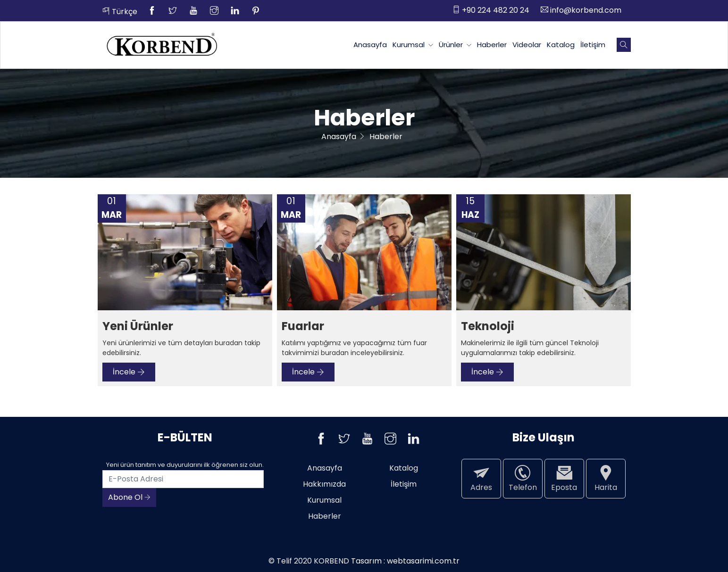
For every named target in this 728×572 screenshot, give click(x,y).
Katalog (561, 45)
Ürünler (455, 45)
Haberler (492, 45)
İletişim (593, 45)
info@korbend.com (581, 10)
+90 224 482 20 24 (491, 10)
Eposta (564, 478)
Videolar (527, 45)
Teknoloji (488, 327)
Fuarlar (303, 327)
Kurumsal (413, 45)
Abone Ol (129, 497)
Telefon (523, 478)
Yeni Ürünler (138, 327)
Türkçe (120, 12)
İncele (129, 372)
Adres (481, 478)
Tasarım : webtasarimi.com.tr (405, 561)
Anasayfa (370, 45)
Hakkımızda (324, 484)
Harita (606, 478)
